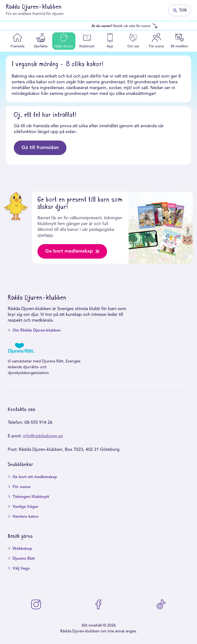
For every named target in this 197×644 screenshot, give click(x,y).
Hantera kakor (26, 517)
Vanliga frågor (26, 507)
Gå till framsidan (40, 148)
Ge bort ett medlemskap (35, 477)
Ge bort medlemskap (72, 251)
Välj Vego (21, 569)
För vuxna (22, 487)
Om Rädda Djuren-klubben (37, 331)
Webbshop (22, 549)
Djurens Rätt (24, 559)
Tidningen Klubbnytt (31, 497)
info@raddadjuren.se (43, 436)
